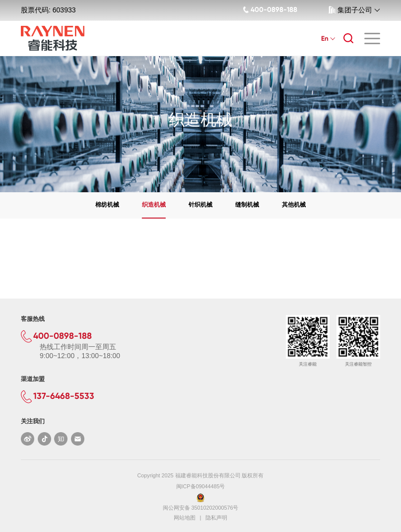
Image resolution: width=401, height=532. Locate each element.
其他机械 (294, 205)
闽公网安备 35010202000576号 (201, 508)
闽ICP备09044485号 (201, 486)
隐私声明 (216, 518)
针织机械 (200, 205)
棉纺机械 (107, 205)
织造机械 (154, 205)
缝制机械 (247, 205)
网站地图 (185, 518)
